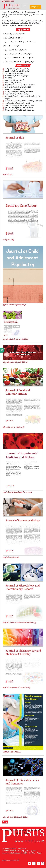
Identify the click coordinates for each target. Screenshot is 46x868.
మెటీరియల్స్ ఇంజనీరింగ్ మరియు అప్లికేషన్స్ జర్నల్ (19, 62)
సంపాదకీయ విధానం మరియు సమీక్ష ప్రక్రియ (15, 851)
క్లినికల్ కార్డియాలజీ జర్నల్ (11, 46)
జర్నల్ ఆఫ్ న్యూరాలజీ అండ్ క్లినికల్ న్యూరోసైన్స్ (18, 54)
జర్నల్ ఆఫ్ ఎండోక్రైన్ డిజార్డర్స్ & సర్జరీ (15, 50)
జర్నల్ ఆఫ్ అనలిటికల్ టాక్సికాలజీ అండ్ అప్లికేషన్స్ (19, 58)
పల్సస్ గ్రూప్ (16, 860)
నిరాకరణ (32, 853)
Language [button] (35, 7)
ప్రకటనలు (34, 851)
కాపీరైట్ (25, 853)
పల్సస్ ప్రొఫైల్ (22, 848)
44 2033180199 (8, 1)
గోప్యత (39, 853)
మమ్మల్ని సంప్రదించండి (9, 848)
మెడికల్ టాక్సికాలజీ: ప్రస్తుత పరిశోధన (15, 34)
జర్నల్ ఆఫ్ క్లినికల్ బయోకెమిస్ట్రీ (13, 38)
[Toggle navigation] (25, 6)
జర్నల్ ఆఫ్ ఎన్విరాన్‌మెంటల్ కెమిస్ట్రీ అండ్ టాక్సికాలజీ (19, 42)
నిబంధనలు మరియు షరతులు (11, 853)
